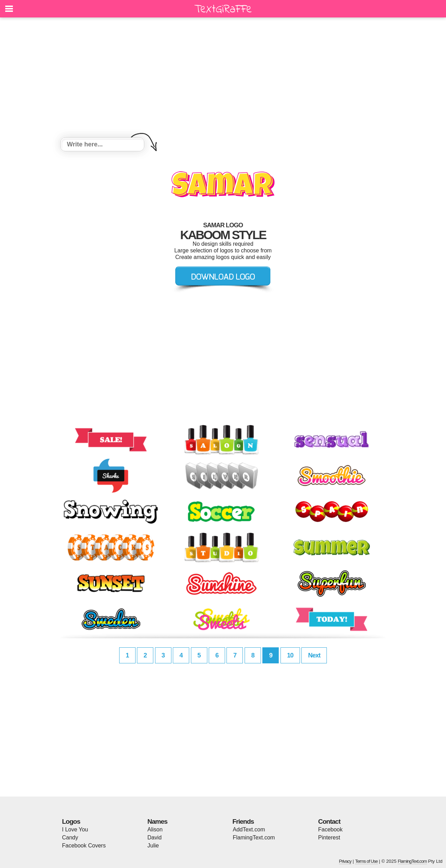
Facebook (330, 829)
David (155, 837)
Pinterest (329, 837)
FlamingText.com (254, 837)
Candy (70, 837)
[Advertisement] (223, 78)
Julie (153, 846)
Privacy (345, 861)
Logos (71, 821)
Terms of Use (366, 861)
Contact (329, 821)
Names (157, 821)
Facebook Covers (84, 846)
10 (290, 655)
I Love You (75, 829)
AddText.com (249, 829)
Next (314, 655)
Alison (155, 829)
